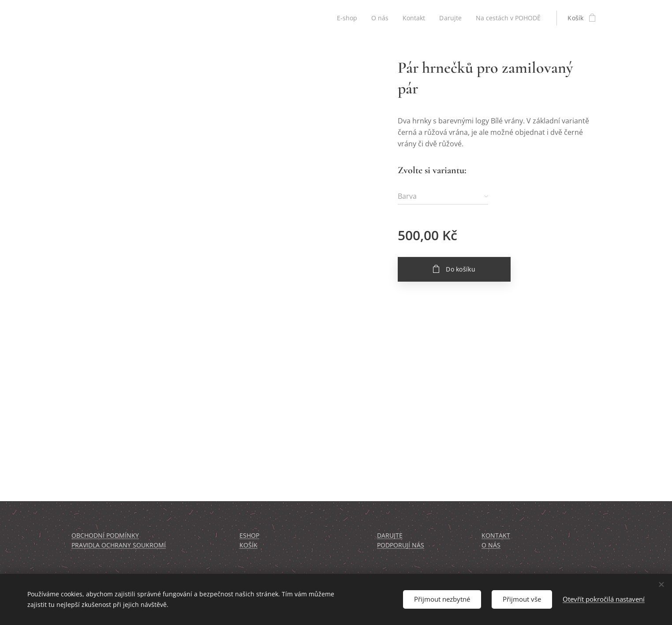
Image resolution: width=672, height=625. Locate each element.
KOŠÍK (248, 545)
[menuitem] (345, 18)
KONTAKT (496, 535)
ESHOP (249, 535)
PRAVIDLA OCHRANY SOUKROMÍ (119, 545)
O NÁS (491, 545)
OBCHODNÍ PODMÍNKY (105, 535)
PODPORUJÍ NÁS (401, 545)
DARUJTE (390, 535)
